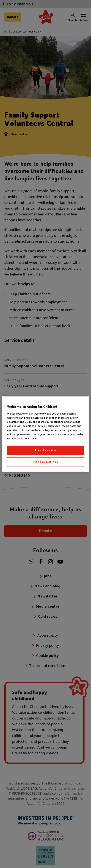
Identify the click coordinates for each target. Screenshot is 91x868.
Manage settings (46, 462)
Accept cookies (45, 450)
